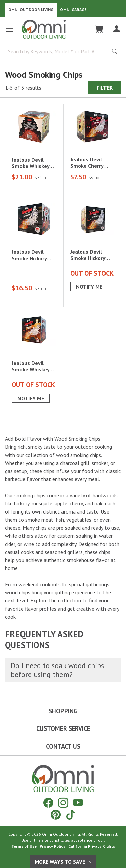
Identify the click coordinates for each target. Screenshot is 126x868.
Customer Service (63, 728)
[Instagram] (63, 802)
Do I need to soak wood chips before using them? (57, 670)
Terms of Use (24, 846)
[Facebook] (48, 802)
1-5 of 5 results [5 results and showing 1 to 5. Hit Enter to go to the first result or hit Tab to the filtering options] (23, 88)
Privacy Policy (52, 846)
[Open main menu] (10, 32)
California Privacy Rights (92, 846)
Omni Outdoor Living (31, 10)
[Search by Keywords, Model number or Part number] (59, 51)
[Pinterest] (56, 815)
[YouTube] (78, 802)
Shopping (63, 711)
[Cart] (99, 29)
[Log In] (116, 29)
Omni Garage (73, 10)
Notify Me (89, 287)
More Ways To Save (63, 862)
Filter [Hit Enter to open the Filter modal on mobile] (105, 88)
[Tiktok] (71, 815)
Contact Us (63, 746)
